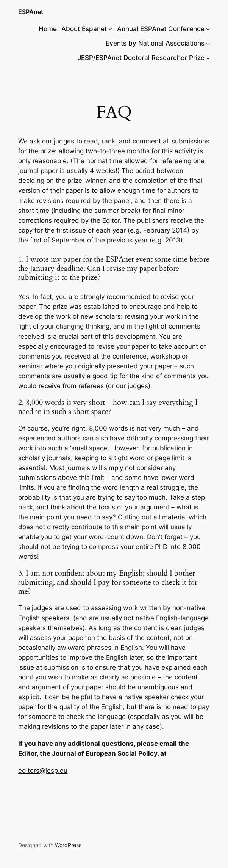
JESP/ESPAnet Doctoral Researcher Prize (141, 58)
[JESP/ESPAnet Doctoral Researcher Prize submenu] (208, 58)
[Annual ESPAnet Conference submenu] (208, 29)
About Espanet (84, 29)
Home (48, 29)
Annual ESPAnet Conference (161, 29)
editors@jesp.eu (43, 771)
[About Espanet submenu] (110, 29)
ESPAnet (31, 12)
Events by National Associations (155, 43)
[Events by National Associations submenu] (208, 43)
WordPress (68, 845)
